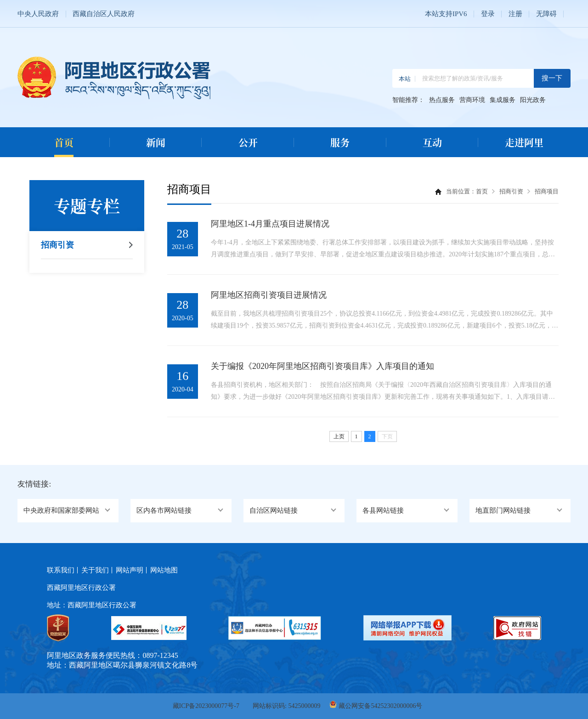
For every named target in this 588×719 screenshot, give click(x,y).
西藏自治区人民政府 (104, 14)
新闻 (156, 142)
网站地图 (164, 570)
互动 (432, 142)
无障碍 (546, 14)
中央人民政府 (38, 14)
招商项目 (547, 191)
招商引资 (57, 245)
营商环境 (472, 100)
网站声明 (130, 570)
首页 (64, 142)
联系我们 (61, 570)
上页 (339, 436)
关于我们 (95, 570)
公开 (248, 142)
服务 (340, 142)
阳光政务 (533, 100)
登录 (488, 14)
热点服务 (442, 100)
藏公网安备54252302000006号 (380, 706)
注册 (515, 14)
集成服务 (503, 100)
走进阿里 (524, 142)
